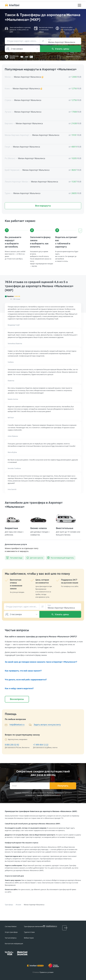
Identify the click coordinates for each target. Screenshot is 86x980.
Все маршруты (43, 206)
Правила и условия (47, 972)
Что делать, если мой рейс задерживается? (26, 680)
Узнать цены (61, 49)
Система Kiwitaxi (11, 926)
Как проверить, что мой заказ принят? (23, 671)
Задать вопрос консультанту (47, 725)
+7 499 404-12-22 (41, 745)
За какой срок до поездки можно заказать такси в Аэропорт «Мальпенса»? (41, 662)
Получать (63, 786)
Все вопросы (17, 699)
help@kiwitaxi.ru (17, 725)
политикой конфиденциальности (49, 795)
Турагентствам (29, 932)
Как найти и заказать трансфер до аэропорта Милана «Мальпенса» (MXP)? (41, 637)
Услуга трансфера (11, 932)
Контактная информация (14, 944)
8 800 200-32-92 (12, 745)
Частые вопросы (11, 938)
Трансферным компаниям (33, 926)
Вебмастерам (29, 938)
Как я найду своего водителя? (19, 688)
